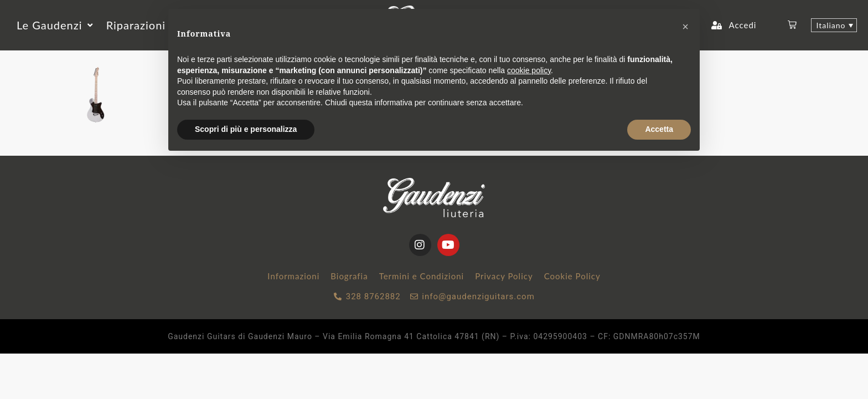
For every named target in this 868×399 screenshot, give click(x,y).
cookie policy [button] (529, 70)
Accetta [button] (659, 129)
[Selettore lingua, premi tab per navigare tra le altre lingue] (834, 25)
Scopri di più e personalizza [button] (246, 129)
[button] (56, 25)
